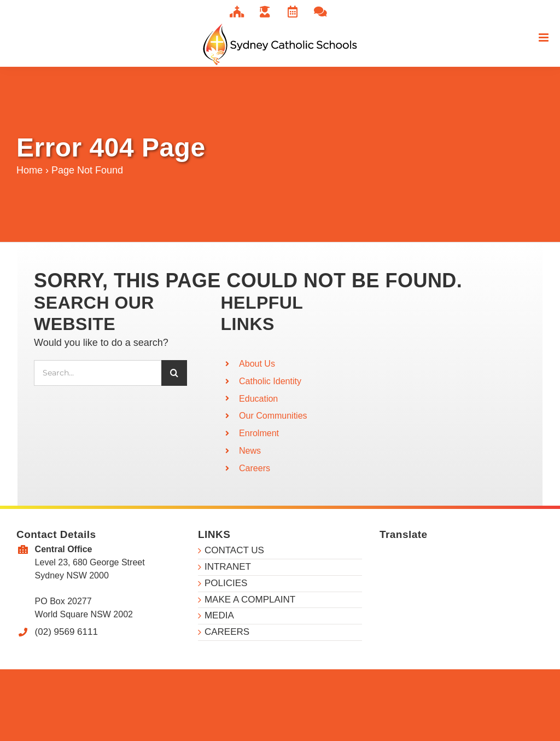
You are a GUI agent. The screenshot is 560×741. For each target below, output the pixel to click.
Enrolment (259, 433)
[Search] (174, 373)
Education (258, 399)
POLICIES (226, 583)
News (250, 451)
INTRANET (228, 567)
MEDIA (219, 615)
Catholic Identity (270, 381)
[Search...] (98, 373)
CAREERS (227, 632)
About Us (257, 364)
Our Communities (273, 416)
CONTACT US (234, 550)
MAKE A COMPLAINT (250, 600)
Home (30, 170)
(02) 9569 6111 (66, 632)
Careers (255, 468)
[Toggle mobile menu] (544, 37)
